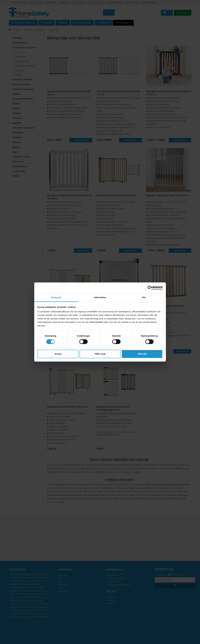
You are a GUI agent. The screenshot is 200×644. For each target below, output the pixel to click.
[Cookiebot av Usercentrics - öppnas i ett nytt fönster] (150, 288)
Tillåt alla (142, 354)
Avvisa (58, 354)
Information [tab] (100, 297)
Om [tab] (144, 297)
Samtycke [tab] (56, 297)
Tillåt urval (100, 354)
